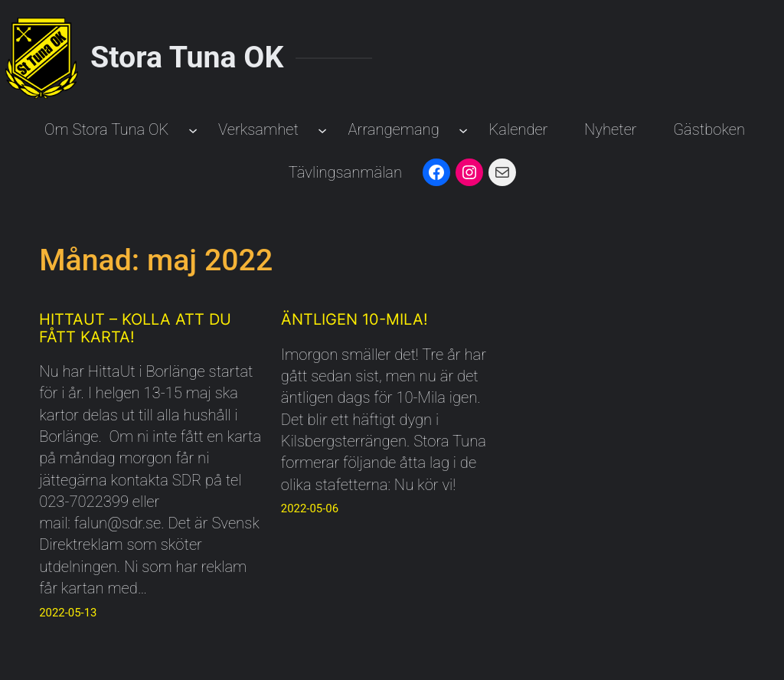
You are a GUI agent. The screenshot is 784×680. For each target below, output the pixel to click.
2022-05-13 (68, 613)
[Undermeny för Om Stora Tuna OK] (193, 129)
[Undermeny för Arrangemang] (463, 129)
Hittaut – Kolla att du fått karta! (135, 328)
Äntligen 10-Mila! (354, 319)
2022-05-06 (310, 508)
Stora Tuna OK (187, 57)
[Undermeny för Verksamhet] (322, 129)
